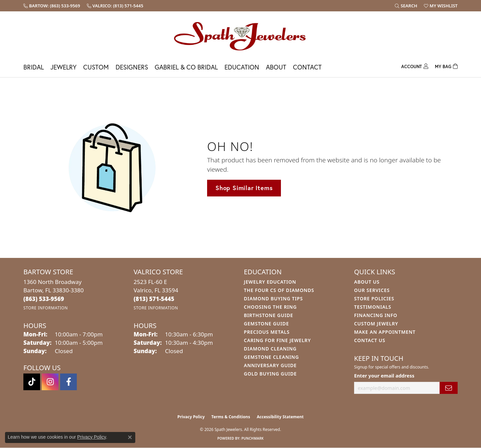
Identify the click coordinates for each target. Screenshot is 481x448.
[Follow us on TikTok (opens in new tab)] (32, 382)
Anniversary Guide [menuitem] (270, 365)
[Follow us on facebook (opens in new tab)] (68, 382)
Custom (96, 67)
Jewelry (63, 67)
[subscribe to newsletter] (449, 388)
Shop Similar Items (244, 188)
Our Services (372, 290)
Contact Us (370, 340)
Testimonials (373, 307)
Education (242, 67)
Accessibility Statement (280, 417)
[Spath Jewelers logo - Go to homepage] (240, 36)
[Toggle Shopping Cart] (446, 66)
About (276, 67)
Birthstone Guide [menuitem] (269, 315)
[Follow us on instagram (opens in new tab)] (50, 382)
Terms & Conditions (231, 417)
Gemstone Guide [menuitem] (266, 324)
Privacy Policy (191, 417)
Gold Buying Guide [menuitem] (270, 374)
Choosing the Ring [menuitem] (270, 307)
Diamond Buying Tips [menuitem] (273, 298)
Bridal (34, 67)
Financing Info (376, 315)
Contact (307, 67)
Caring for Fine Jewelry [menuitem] (277, 340)
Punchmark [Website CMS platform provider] (253, 438)
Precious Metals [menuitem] (267, 332)
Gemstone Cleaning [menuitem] (271, 357)
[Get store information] (46, 308)
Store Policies (374, 298)
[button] (406, 6)
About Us (367, 282)
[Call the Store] (44, 299)
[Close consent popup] (130, 437)
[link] (52, 6)
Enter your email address (384, 376)
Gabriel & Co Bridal (186, 67)
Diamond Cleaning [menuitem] (270, 349)
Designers (132, 67)
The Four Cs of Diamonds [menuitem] (279, 290)
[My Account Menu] (415, 66)
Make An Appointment (385, 332)
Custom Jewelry (376, 324)
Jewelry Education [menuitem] (270, 282)
